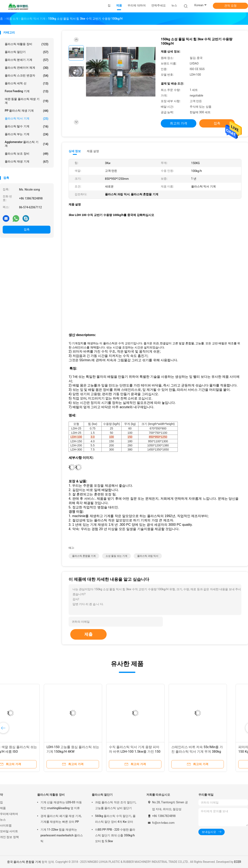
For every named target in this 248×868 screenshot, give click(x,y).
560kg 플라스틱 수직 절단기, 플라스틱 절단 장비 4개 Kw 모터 (115, 819)
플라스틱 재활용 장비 (27, 44)
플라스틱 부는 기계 (27, 134)
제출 (88, 634)
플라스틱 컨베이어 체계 (27, 68)
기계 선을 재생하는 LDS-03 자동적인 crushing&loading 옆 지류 (61, 805)
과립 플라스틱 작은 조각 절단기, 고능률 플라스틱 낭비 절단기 (116, 805)
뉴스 (3, 820)
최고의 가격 (179, 123)
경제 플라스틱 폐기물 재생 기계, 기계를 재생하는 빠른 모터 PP (61, 819)
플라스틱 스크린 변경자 (27, 76)
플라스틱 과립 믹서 (148, 556)
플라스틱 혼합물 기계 (84, 556)
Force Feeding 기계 (27, 91)
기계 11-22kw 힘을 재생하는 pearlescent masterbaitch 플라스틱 (62, 835)
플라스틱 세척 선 (27, 83)
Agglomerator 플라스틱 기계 (27, 144)
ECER (238, 862)
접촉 (27, 229)
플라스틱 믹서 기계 (27, 119)
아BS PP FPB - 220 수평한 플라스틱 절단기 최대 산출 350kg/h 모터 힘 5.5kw (115, 835)
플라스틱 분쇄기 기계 (27, 60)
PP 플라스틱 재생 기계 (27, 111)
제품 (3, 808)
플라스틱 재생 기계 (27, 162)
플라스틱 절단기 (27, 52)
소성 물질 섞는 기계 (116, 556)
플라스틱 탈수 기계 (27, 126)
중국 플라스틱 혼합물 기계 (24, 862)
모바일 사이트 (9, 831)
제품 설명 (93, 151)
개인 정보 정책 (9, 837)
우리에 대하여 (9, 814)
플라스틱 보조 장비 (27, 154)
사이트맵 (6, 825)
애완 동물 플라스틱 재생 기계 (27, 101)
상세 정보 (75, 151)
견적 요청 (230, 6)
